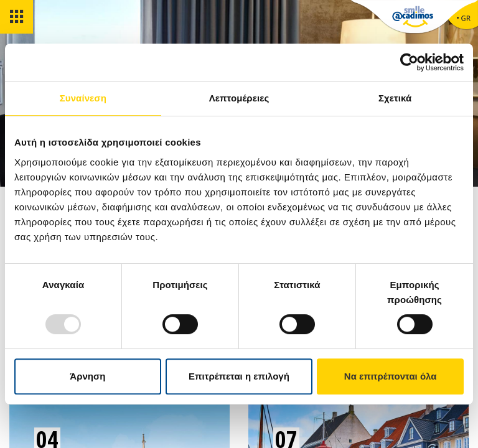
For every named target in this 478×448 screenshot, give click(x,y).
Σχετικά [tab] (395, 98)
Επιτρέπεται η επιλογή (239, 376)
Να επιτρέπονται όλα (391, 376)
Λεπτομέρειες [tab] (239, 98)
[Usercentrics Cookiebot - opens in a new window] (409, 62)
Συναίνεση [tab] (83, 98)
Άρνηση (87, 376)
